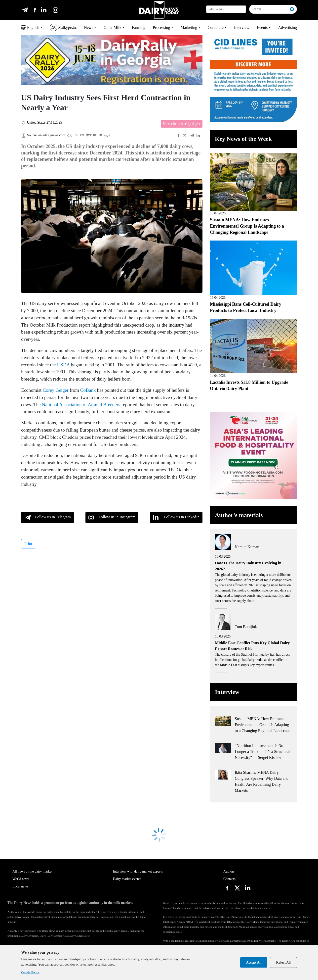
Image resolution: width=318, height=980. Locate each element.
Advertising (287, 27)
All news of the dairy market (32, 871)
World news (21, 879)
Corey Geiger (56, 390)
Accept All (254, 962)
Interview (242, 27)
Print (28, 544)
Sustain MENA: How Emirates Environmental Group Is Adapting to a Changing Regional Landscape (247, 226)
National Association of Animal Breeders (81, 405)
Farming (139, 27)
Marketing (189, 27)
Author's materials (239, 515)
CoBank (88, 390)
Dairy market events (127, 879)
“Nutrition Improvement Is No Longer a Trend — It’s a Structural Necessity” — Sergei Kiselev (262, 752)
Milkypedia (63, 28)
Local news (20, 886)
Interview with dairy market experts (138, 871)
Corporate (216, 27)
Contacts (229, 879)
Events (262, 27)
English (30, 28)
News (88, 27)
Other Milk (113, 27)
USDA (63, 365)
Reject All (283, 962)
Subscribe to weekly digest (182, 124)
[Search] (268, 9)
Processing (161, 27)
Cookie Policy (30, 972)
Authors (229, 871)
